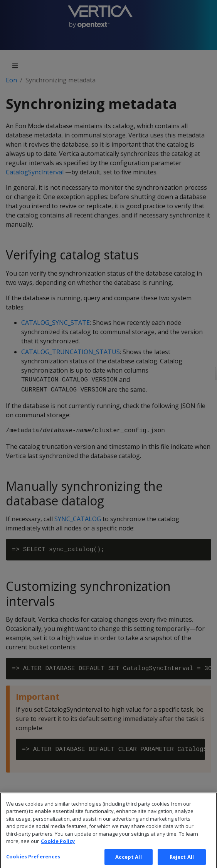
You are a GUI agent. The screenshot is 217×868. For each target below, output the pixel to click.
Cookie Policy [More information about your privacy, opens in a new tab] (58, 846)
